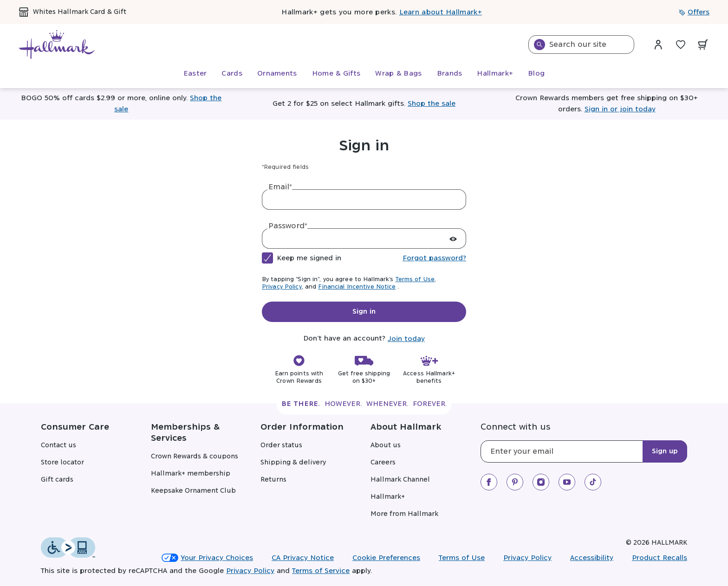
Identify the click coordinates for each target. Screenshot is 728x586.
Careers (383, 463)
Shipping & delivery (293, 463)
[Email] (584, 451)
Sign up (665, 451)
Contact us (58, 445)
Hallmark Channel (400, 480)
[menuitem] (195, 74)
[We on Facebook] (489, 482)
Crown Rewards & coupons (195, 457)
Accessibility (592, 558)
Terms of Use (415, 279)
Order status (281, 445)
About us (386, 445)
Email (280, 187)
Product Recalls (660, 558)
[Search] (539, 45)
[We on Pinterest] (515, 482)
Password (288, 226)
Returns (273, 480)
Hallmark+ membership (191, 474)
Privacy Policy (282, 287)
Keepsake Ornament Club (193, 491)
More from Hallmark (404, 514)
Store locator (62, 463)
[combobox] (581, 45)
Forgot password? (434, 258)
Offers (694, 12)
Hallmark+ (388, 497)
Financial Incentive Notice (357, 287)
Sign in (364, 312)
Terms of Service (321, 571)
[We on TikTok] (593, 482)
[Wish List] (681, 45)
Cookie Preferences (386, 558)
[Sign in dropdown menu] (658, 45)
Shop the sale (432, 104)
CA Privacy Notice (303, 558)
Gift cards (57, 480)
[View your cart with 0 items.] (703, 45)
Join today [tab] (406, 339)
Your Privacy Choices (207, 557)
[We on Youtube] (567, 482)
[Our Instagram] (541, 482)
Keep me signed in (309, 258)
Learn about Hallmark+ (441, 12)
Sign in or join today (620, 109)
